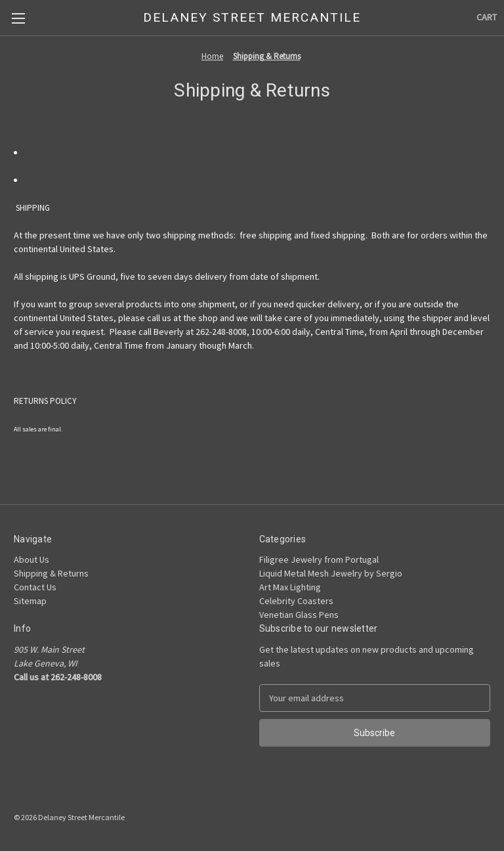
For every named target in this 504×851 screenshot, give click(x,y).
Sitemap (30, 601)
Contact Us (35, 587)
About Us (31, 559)
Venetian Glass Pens (299, 615)
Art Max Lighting (290, 587)
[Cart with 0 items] (487, 17)
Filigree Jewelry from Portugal (319, 559)
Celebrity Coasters (296, 601)
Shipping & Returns (51, 573)
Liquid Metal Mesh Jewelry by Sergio (331, 573)
